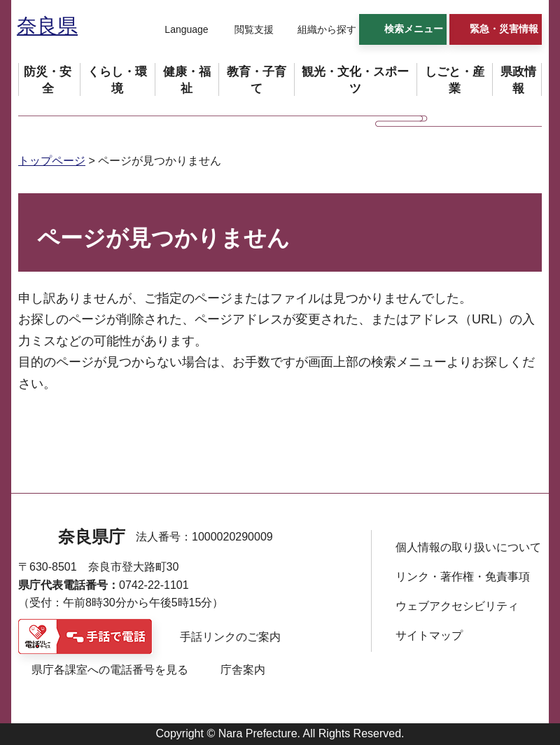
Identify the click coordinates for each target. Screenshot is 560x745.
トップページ (52, 161)
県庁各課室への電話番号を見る (110, 670)
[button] (178, 30)
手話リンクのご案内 (230, 637)
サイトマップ (429, 635)
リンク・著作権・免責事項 (463, 577)
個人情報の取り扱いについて (468, 547)
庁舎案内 (243, 670)
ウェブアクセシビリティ (457, 606)
